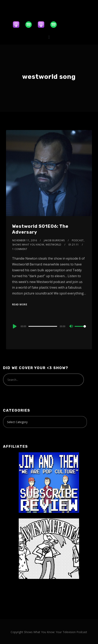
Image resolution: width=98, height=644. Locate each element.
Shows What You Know (28, 245)
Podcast (78, 240)
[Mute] (71, 327)
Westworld (54, 245)
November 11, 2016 (25, 240)
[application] (49, 326)
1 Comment (20, 249)
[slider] (43, 326)
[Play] (14, 326)
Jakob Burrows (54, 240)
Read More (20, 304)
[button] (49, 37)
